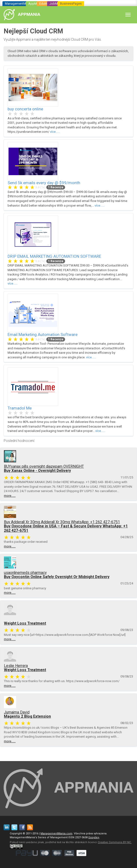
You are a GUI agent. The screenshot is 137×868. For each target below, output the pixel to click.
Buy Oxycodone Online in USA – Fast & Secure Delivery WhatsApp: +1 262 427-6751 (66, 528)
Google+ (94, 837)
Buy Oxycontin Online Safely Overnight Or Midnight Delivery (57, 577)
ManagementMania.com (56, 834)
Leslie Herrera (16, 666)
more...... (10, 496)
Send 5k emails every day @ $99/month (44, 183)
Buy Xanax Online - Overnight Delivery (37, 471)
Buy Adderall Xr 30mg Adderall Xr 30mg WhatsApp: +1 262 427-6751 (62, 522)
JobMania (57, 4)
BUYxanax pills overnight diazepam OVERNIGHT (44, 467)
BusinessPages (71, 4)
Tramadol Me (20, 408)
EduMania (46, 4)
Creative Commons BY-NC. (115, 842)
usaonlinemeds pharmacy (25, 573)
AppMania (36, 4)
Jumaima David (17, 712)
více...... (55, 132)
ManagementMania (18, 4)
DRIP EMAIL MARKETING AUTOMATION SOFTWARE (54, 256)
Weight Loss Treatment (25, 623)
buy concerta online (25, 109)
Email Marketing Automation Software (43, 334)
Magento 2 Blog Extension (27, 716)
